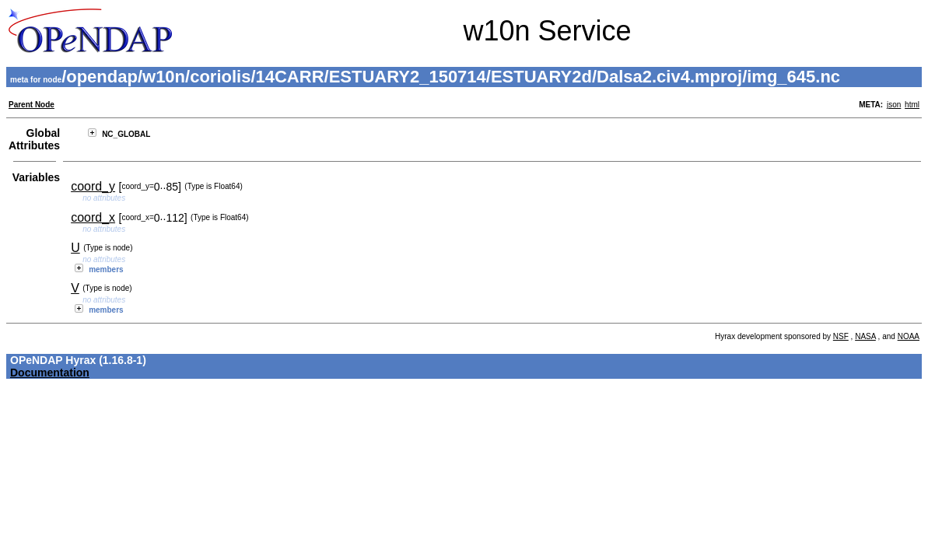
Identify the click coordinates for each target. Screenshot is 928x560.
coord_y (93, 186)
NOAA (909, 336)
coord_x (93, 217)
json (894, 105)
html (912, 105)
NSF (841, 336)
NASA (865, 336)
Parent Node (32, 105)
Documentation (50, 373)
